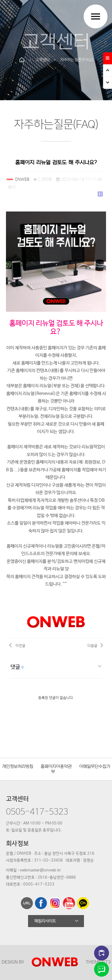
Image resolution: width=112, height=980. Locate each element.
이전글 (17, 645)
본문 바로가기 (0, 0)
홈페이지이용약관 (56, 767)
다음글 (95, 645)
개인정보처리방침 (18, 767)
